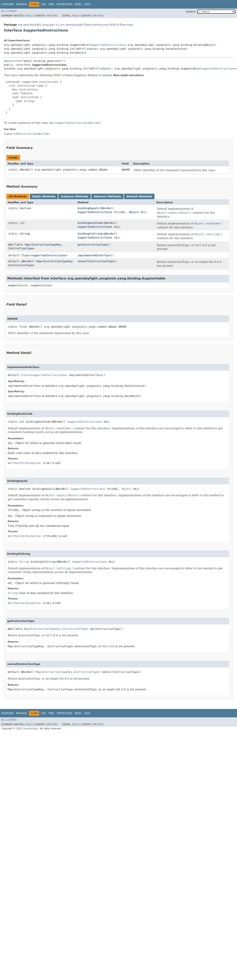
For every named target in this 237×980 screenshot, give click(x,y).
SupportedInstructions (107, 45)
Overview (7, 4)
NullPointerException (24, 463)
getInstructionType (93, 245)
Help (87, 4)
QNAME (126, 170)
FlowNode (90, 49)
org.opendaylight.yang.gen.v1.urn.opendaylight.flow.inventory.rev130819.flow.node (75, 25)
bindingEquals (88, 208)
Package (21, 4)
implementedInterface (94, 255)
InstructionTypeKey (46, 245)
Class (25, 255)
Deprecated (64, 4)
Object (134, 212)
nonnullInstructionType (96, 261)
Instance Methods (74, 196)
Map (27, 245)
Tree (51, 4)
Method (52, 16)
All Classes (9, 11)
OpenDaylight (31, 729)
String (25, 234)
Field (29, 16)
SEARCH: (191, 12)
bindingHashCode (90, 223)
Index (78, 4)
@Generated (12, 61)
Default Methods (139, 196)
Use (44, 4)
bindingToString (90, 234)
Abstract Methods (107, 196)
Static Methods (44, 196)
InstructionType (21, 248)
